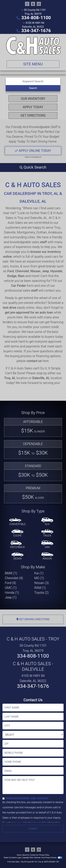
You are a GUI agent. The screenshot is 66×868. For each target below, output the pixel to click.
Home (19, 855)
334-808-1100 (36, 18)
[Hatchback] (17, 545)
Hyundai (56, 271)
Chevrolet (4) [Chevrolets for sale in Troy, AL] (14, 578)
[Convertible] (17, 522)
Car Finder (19, 286)
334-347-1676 (36, 31)
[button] (33, 167)
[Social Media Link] (39, 4)
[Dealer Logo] (33, 46)
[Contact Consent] (3, 798)
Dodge (12, 276)
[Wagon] (47, 556)
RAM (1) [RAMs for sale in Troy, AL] (40, 588)
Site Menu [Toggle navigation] (33, 64)
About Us (26, 855)
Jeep (45, 271)
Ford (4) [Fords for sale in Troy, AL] (10, 583)
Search (33, 88)
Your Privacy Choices (52, 858)
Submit (33, 829)
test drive (9, 308)
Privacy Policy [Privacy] (44, 855)
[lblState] (33, 735)
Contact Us (34, 855)
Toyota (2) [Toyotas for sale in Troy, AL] (41, 593)
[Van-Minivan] (47, 545)
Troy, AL (10, 378)
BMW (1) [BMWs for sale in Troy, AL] (11, 573)
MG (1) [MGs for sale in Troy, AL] (39, 578)
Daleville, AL (41, 378)
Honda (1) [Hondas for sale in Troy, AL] (12, 593)
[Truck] (47, 533)
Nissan (35, 271)
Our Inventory (33, 99)
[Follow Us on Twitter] (33, 4)
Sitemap (37, 858)
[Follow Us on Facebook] (27, 4)
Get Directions (33, 115)
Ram (21, 276)
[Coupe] (17, 533)
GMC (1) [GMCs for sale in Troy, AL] (11, 588)
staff (43, 242)
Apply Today (33, 107)
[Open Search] (33, 81)
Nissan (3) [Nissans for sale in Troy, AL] (42, 583)
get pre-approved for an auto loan (29, 312)
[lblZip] (33, 744)
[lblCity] (33, 726)
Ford (11, 271)
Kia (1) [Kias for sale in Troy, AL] (39, 573)
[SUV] (47, 522)
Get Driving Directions (33, 619)
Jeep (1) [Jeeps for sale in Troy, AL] (11, 597)
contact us (34, 361)
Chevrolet (22, 271)
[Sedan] (17, 556)
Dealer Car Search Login (12, 858)
